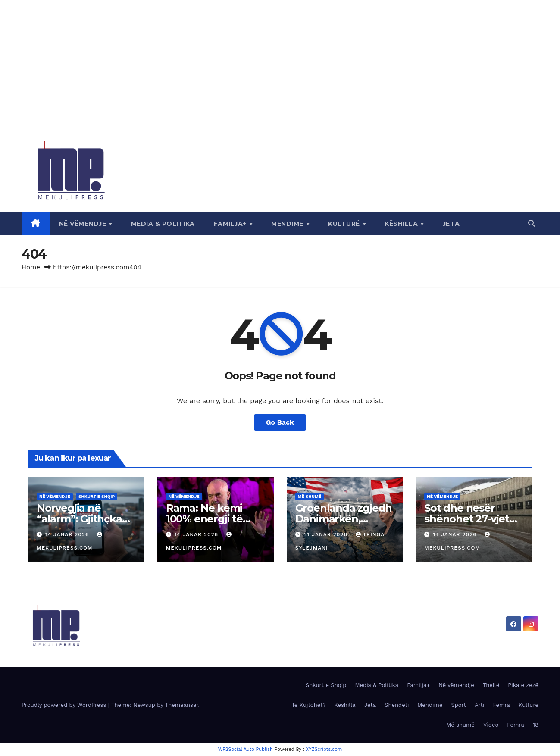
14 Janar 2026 (68, 534)
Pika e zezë (523, 685)
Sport (458, 705)
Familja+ (231, 224)
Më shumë (310, 496)
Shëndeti (397, 705)
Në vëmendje (84, 224)
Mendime (288, 224)
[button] (532, 223)
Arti (479, 705)
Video (491, 725)
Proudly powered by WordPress (65, 705)
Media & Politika (163, 224)
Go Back (280, 422)
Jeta (451, 224)
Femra (501, 705)
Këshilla (402, 224)
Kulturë (345, 224)
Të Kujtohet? (308, 705)
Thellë (491, 685)
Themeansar (182, 705)
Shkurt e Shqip (97, 496)
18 (536, 725)
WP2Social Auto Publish (246, 749)
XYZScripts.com (324, 749)
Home (31, 267)
